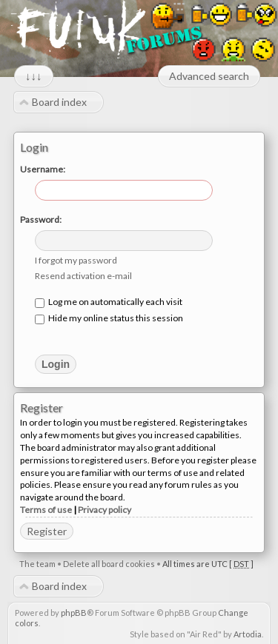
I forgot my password (76, 260)
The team (37, 564)
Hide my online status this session (109, 318)
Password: (41, 219)
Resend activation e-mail (83, 276)
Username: (43, 169)
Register (47, 531)
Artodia (248, 634)
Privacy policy (105, 510)
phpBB (74, 613)
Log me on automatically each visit (109, 302)
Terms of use (46, 510)
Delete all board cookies (109, 564)
